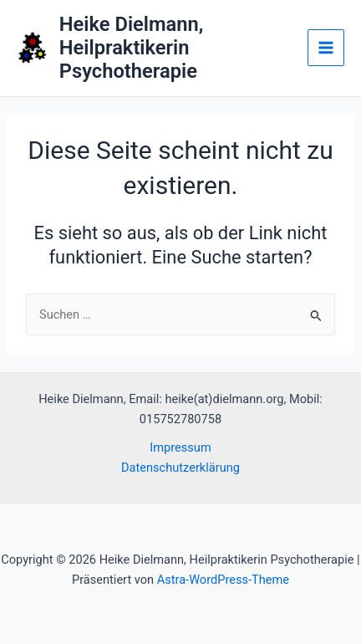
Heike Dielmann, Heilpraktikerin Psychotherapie (132, 48)
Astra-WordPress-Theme (223, 580)
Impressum (180, 447)
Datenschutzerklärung (180, 468)
